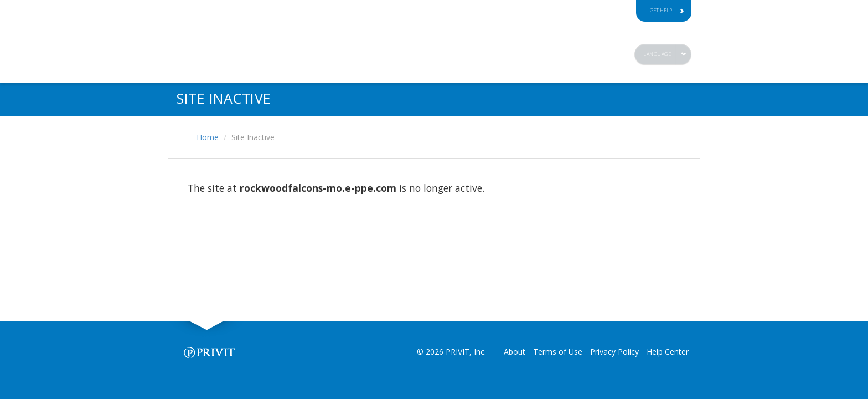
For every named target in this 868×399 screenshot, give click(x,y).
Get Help (667, 10)
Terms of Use (558, 352)
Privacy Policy (614, 352)
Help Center (668, 352)
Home (208, 137)
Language (657, 54)
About (515, 352)
